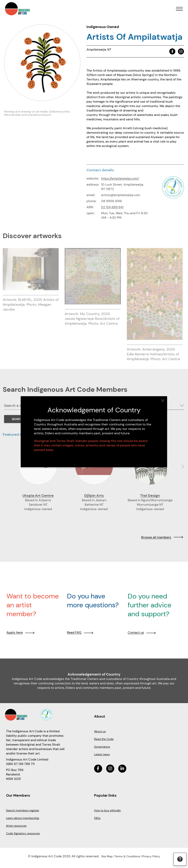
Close (163, 401)
